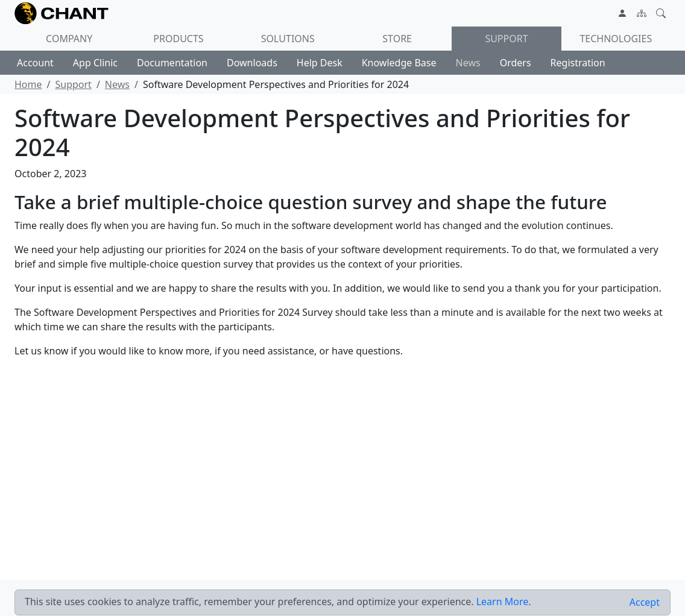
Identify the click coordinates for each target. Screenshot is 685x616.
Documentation (172, 63)
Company (69, 39)
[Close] (645, 602)
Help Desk (320, 63)
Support (506, 39)
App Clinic (95, 63)
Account (35, 63)
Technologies (616, 39)
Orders (516, 63)
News (468, 63)
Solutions (288, 39)
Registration (578, 63)
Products (178, 39)
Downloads (252, 63)
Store (397, 39)
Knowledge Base (399, 63)
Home (28, 84)
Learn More (503, 602)
